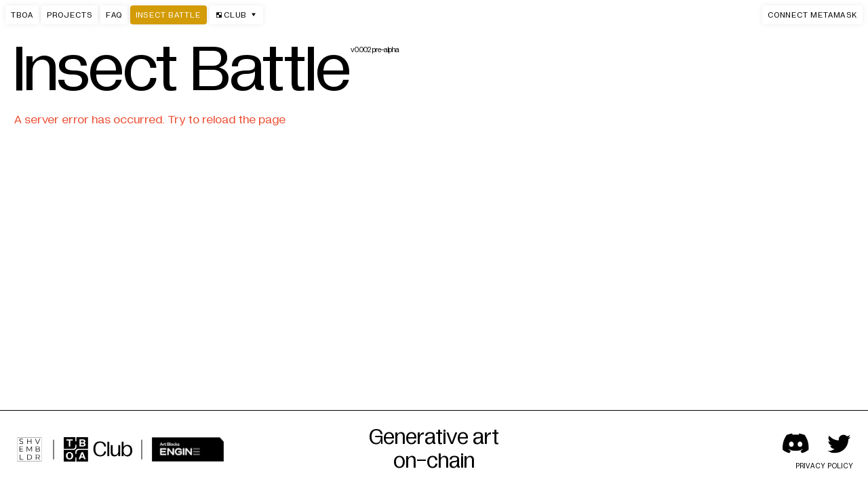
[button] (812, 15)
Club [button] (236, 15)
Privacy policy (825, 466)
